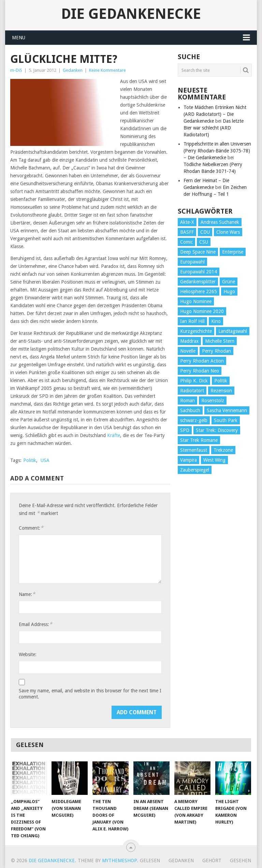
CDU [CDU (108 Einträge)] (205, 232)
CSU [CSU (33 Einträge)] (204, 242)
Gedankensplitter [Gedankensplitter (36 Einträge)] (198, 282)
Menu (19, 38)
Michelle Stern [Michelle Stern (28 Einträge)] (220, 341)
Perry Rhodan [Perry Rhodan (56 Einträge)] (216, 351)
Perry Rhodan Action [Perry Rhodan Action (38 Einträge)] (202, 361)
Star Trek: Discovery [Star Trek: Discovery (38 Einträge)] (217, 430)
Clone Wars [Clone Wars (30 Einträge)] (228, 232)
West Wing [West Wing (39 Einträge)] (214, 460)
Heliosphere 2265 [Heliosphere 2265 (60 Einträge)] (199, 291)
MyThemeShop (119, 860)
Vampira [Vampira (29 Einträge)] (188, 460)
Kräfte (114, 435)
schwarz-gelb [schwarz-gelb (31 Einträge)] (194, 420)
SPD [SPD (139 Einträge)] (185, 430)
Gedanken (73, 70)
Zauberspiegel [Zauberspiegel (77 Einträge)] (195, 470)
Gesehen (241, 860)
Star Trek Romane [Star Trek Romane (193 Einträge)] (199, 440)
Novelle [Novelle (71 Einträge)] (188, 351)
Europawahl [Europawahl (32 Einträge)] (192, 262)
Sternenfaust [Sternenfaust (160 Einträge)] (194, 450)
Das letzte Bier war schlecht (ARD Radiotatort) (214, 128)
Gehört (212, 860)
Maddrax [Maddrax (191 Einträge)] (189, 341)
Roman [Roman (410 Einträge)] (187, 401)
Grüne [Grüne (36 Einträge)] (229, 282)
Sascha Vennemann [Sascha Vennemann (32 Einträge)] (227, 410)
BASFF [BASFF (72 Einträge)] (187, 232)
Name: (27, 594)
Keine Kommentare (107, 70)
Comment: (31, 528)
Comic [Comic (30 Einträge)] (186, 242)
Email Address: (35, 624)
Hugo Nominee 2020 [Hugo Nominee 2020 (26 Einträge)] (202, 311)
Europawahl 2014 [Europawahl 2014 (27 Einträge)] (199, 272)
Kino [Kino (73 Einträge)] (216, 321)
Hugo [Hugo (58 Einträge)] (229, 291)
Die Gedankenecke (131, 14)
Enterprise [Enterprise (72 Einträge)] (233, 252)
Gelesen (150, 860)
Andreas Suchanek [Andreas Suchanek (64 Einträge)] (220, 222)
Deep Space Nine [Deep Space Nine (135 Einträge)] (198, 252)
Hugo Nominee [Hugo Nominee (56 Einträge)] (196, 301)
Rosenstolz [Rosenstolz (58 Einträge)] (213, 401)
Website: (28, 654)
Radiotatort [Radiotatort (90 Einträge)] (192, 391)
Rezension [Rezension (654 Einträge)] (221, 391)
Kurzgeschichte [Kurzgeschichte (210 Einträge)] (196, 331)
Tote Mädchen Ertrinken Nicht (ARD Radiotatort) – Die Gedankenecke (215, 114)
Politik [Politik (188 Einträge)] (221, 381)
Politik (30, 460)
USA (45, 460)
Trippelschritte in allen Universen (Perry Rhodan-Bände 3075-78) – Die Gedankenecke (217, 151)
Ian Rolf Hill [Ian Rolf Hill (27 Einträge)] (192, 321)
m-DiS (16, 70)
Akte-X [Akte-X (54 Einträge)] (187, 222)
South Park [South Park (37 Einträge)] (226, 420)
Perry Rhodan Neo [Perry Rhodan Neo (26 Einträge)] (200, 371)
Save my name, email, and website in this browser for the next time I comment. (90, 694)
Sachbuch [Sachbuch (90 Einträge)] (190, 410)
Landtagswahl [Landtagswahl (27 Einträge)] (233, 331)
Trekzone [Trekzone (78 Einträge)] (223, 450)
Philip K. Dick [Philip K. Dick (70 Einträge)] (194, 381)
